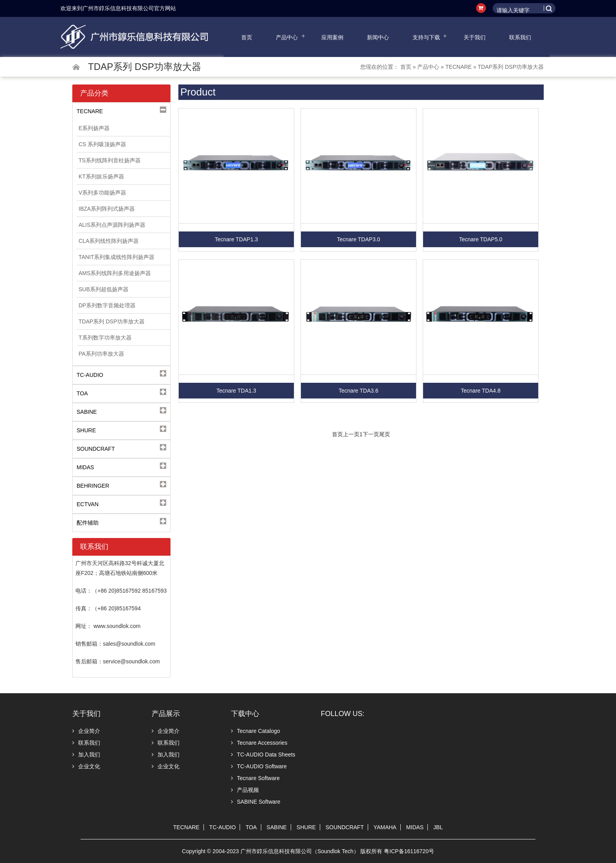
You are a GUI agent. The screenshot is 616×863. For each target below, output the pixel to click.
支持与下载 (426, 37)
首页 (247, 37)
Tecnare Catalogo (256, 731)
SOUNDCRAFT (345, 827)
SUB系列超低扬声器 (104, 289)
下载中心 (245, 714)
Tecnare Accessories (259, 743)
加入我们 (86, 755)
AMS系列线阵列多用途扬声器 (115, 273)
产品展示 (166, 714)
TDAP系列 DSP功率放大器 (511, 67)
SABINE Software (256, 802)
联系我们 (520, 37)
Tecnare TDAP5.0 (480, 239)
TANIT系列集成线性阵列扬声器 (116, 257)
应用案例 (332, 37)
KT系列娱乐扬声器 (101, 176)
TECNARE (459, 67)
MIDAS (415, 827)
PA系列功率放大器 (101, 354)
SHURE (306, 827)
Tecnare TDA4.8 (481, 391)
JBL (438, 827)
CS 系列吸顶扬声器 (102, 144)
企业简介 (86, 731)
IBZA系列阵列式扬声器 (107, 209)
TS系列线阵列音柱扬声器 (110, 160)
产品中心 (287, 37)
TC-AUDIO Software (259, 766)
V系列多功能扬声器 (102, 193)
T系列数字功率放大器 (105, 338)
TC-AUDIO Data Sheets (263, 755)
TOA (251, 827)
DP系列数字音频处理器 (107, 305)
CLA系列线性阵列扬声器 (109, 241)
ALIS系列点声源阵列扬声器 (112, 225)
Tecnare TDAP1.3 (236, 239)
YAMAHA (385, 827)
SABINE (277, 827)
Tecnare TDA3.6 (358, 391)
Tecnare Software (255, 778)
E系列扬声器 (94, 128)
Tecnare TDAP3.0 (358, 239)
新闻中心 (378, 37)
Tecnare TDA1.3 (236, 391)
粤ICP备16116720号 (409, 851)
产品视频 (245, 790)
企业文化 (86, 766)
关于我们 (475, 37)
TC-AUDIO (223, 827)
